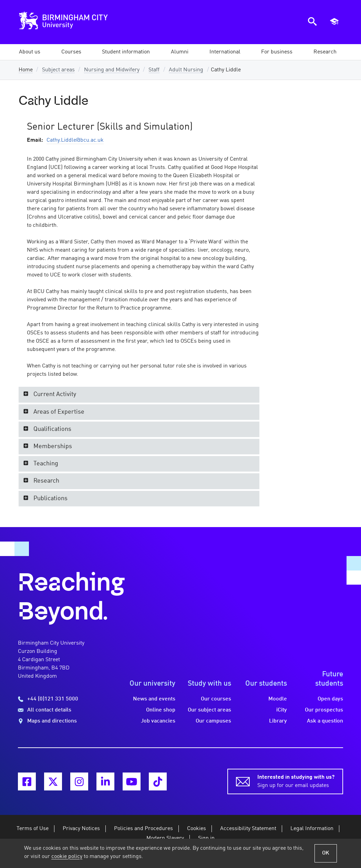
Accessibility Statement (248, 829)
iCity (282, 710)
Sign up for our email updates (296, 781)
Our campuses (213, 721)
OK (326, 853)
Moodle (278, 699)
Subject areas (58, 70)
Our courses (216, 699)
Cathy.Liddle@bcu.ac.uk (75, 140)
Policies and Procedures (143, 829)
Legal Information (312, 829)
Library (278, 721)
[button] (30, 52)
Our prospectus (324, 710)
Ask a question (325, 721)
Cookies (197, 829)
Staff (154, 70)
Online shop (161, 710)
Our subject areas (209, 710)
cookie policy (67, 857)
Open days (330, 699)
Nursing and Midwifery (112, 70)
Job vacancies (158, 721)
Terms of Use (33, 829)
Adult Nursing (186, 70)
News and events (154, 699)
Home (26, 70)
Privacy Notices (81, 829)
